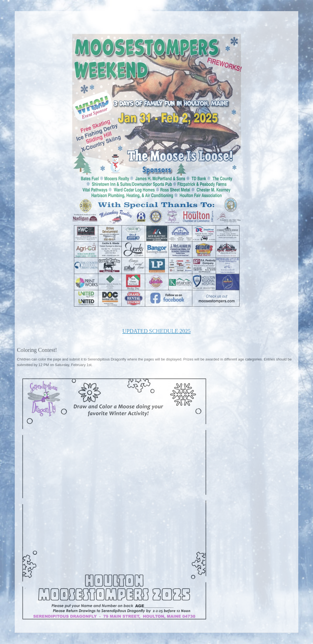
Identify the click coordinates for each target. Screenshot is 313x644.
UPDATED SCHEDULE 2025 (156, 331)
